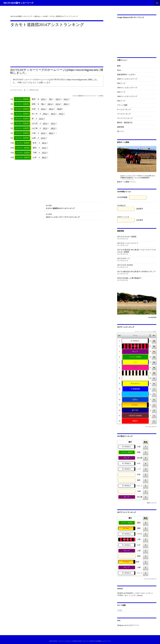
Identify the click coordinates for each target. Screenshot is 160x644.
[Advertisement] (57, 45)
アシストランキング (125, 118)
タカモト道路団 (22, 99)
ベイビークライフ (138, 197)
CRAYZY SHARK (135, 416)
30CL (66, 104)
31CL (66, 99)
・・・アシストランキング (148, 579)
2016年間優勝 (122, 197)
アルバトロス (135, 373)
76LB (59, 109)
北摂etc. (135, 400)
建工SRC (135, 410)
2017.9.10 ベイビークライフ (128, 243)
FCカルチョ (135, 384)
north (135, 368)
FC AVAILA (135, 341)
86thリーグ (121, 83)
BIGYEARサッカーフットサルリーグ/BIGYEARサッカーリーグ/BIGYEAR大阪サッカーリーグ (80, 641)
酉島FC (135, 421)
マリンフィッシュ (135, 394)
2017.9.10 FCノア (124, 258)
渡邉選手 (140, 209)
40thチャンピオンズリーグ (127, 79)
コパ (135, 362)
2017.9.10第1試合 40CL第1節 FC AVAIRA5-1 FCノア (136, 272)
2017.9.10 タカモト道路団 (127, 237)
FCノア (135, 352)
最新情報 (121, 127)
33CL (43, 99)
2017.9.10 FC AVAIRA (125, 265)
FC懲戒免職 (135, 389)
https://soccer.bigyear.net (83, 70)
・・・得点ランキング (150, 503)
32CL (58, 99)
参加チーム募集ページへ (126, 182)
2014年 (45, 16)
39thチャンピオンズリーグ (127, 88)
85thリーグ (121, 92)
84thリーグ (121, 101)
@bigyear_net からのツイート (128, 625)
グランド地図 (122, 105)
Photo (119, 70)
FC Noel (135, 405)
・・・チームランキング (149, 427)
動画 (119, 66)
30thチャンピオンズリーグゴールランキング (75, 215)
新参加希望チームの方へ (126, 75)
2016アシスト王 (123, 217)
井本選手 (140, 220)
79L (50, 99)
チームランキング (124, 109)
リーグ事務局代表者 (32, 90)
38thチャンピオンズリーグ (127, 96)
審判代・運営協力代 (125, 123)
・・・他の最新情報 (150, 317)
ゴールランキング (124, 114)
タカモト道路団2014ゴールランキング (75, 207)
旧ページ (121, 131)
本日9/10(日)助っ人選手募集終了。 (130, 278)
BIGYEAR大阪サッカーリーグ (19, 3)
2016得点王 (121, 206)
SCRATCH (135, 346)
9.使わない (38, 16)
